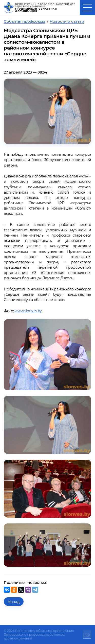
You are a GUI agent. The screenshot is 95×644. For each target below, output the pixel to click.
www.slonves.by (28, 311)
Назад (14, 602)
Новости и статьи (67, 21)
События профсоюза (25, 21)
